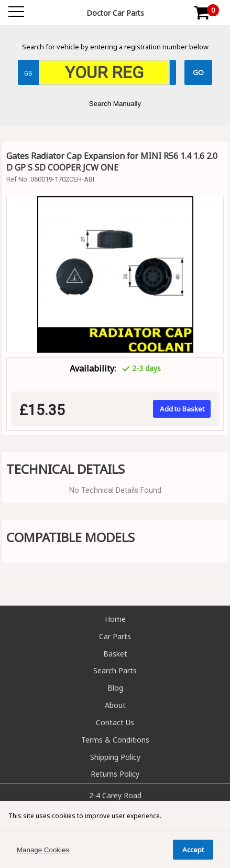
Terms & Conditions (115, 740)
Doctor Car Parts (115, 13)
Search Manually (115, 104)
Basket (115, 654)
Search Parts (115, 670)
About (115, 705)
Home (115, 619)
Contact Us (115, 722)
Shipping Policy (115, 757)
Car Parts (115, 636)
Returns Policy (115, 774)
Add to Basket (182, 409)
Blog (115, 688)
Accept (193, 850)
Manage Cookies (43, 850)
